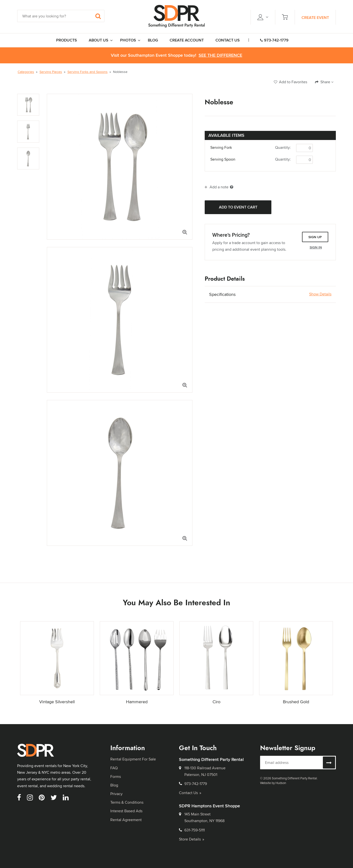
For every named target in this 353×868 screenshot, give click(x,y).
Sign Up (315, 237)
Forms (116, 777)
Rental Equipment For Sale (133, 759)
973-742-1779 (274, 40)
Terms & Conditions (127, 802)
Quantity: (283, 147)
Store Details (192, 839)
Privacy (116, 794)
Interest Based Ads (126, 811)
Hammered (137, 702)
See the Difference (220, 55)
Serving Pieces (51, 72)
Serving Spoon (223, 159)
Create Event (315, 18)
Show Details (320, 294)
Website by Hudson (273, 783)
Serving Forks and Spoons (88, 72)
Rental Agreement (126, 820)
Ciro (216, 702)
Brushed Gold (296, 702)
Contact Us (190, 793)
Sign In (316, 247)
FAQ (114, 768)
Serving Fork (221, 148)
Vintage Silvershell (57, 702)
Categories (26, 72)
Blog (114, 785)
